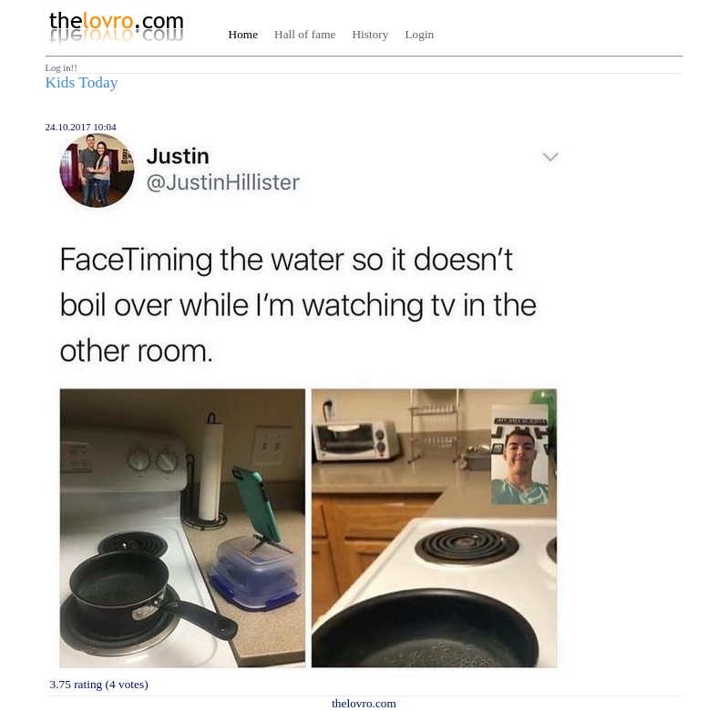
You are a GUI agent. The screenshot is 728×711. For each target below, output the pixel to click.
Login (419, 34)
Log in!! (62, 68)
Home (244, 34)
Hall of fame (305, 34)
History (370, 34)
